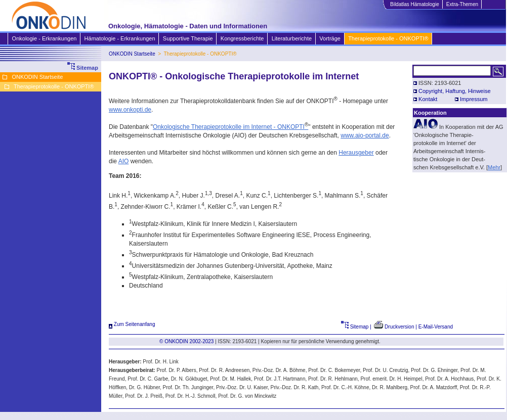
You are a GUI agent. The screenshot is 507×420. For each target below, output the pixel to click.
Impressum (474, 99)
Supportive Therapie (188, 38)
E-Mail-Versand (436, 327)
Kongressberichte (242, 38)
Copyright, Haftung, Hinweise (454, 91)
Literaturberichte (292, 38)
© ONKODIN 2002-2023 (186, 341)
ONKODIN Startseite (132, 54)
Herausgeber (356, 153)
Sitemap (355, 327)
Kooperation (430, 113)
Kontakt (428, 99)
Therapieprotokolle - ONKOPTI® (388, 38)
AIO (124, 161)
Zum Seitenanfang (132, 324)
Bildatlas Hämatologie (414, 4)
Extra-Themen (462, 4)
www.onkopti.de (130, 110)
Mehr (494, 167)
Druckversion (394, 327)
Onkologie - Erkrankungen (44, 38)
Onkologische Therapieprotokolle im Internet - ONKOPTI (230, 127)
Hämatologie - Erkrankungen (120, 38)
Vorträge (330, 38)
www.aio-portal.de (365, 135)
